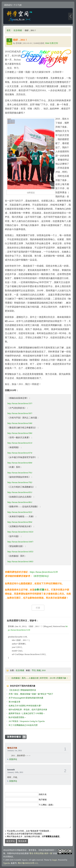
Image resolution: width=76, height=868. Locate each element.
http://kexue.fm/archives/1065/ (20, 561)
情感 (39, 670)
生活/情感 (18, 30)
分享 (37, 590)
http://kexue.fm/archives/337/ (20, 403)
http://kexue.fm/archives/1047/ (20, 542)
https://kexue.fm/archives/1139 (44, 572)
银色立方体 (12, 748)
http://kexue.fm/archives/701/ (20, 473)
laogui (55, 860)
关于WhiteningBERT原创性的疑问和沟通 (26, 698)
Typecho (7, 863)
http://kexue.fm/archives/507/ (20, 413)
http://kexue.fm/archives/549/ (20, 423)
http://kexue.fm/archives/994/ (20, 522)
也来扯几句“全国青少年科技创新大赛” (25, 706)
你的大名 (43, 794)
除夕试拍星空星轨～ (17, 717)
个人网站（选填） (47, 805)
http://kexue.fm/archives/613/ (20, 443)
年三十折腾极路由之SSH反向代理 (23, 725)
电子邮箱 (43, 799)
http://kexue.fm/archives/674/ (20, 453)
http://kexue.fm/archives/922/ (20, 512)
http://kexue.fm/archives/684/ (20, 463)
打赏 (42, 590)
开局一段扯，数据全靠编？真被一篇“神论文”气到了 (31, 694)
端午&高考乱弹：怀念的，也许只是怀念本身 (28, 710)
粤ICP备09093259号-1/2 (28, 863)
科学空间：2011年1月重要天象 (53, 678)
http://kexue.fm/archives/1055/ (20, 552)
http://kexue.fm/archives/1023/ (20, 532)
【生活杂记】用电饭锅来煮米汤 (22, 690)
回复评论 (13, 759)
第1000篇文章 (14, 702)
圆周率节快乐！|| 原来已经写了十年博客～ (27, 713)
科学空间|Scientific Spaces (20, 16)
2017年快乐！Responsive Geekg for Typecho (27, 721)
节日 (34, 670)
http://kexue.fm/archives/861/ (20, 502)
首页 (9, 30)
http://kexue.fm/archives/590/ (20, 433)
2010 (44, 670)
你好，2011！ (20, 40)
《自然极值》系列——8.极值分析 (24, 678)
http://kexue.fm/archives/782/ (20, 482)
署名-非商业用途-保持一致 (41, 853)
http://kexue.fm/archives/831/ (20, 492)
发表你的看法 (17, 737)
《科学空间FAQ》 (41, 576)
